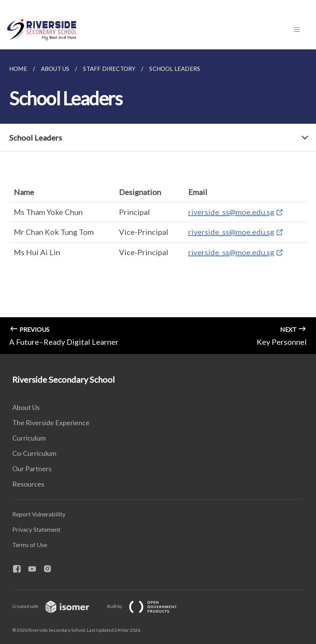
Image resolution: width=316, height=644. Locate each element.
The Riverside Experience (51, 423)
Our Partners (32, 469)
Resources (28, 484)
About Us (26, 407)
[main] (158, 202)
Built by (148, 606)
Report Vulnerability (39, 514)
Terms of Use (30, 545)
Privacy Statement (36, 529)
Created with (57, 606)
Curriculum (29, 438)
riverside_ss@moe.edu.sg (231, 212)
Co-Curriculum (34, 453)
